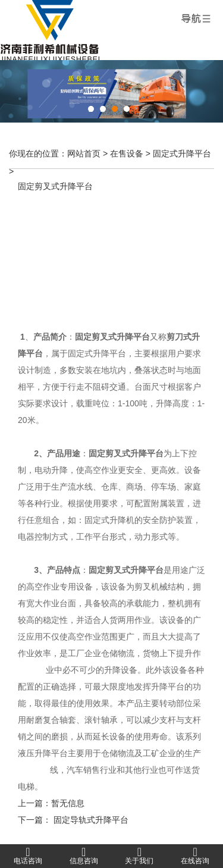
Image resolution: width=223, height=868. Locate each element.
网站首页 (84, 153)
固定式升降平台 (182, 153)
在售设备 (127, 153)
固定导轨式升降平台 (91, 820)
